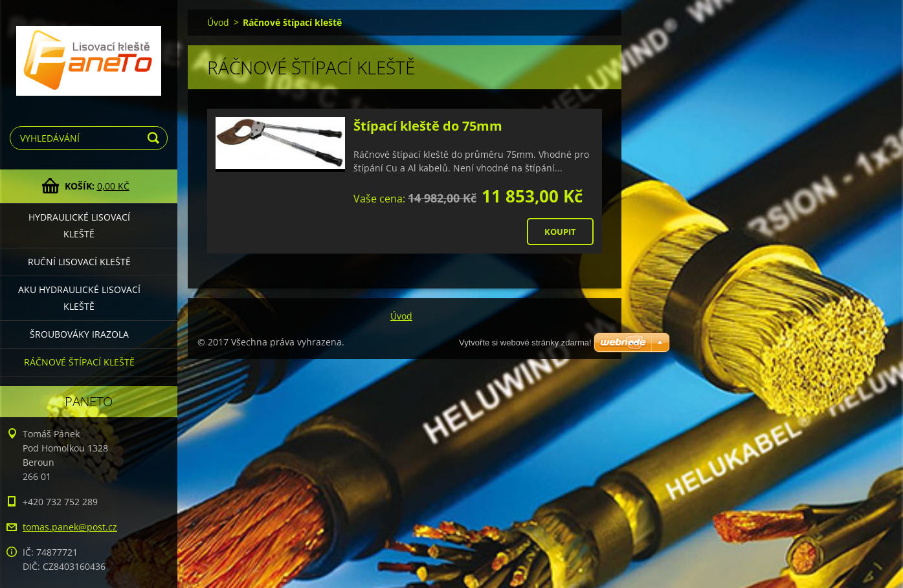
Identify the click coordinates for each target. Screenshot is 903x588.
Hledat (155, 138)
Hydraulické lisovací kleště (79, 225)
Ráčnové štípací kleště (79, 362)
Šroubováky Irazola (79, 334)
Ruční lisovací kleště (79, 262)
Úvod (218, 22)
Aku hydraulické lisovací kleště (79, 298)
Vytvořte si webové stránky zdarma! (525, 343)
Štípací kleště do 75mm (428, 126)
